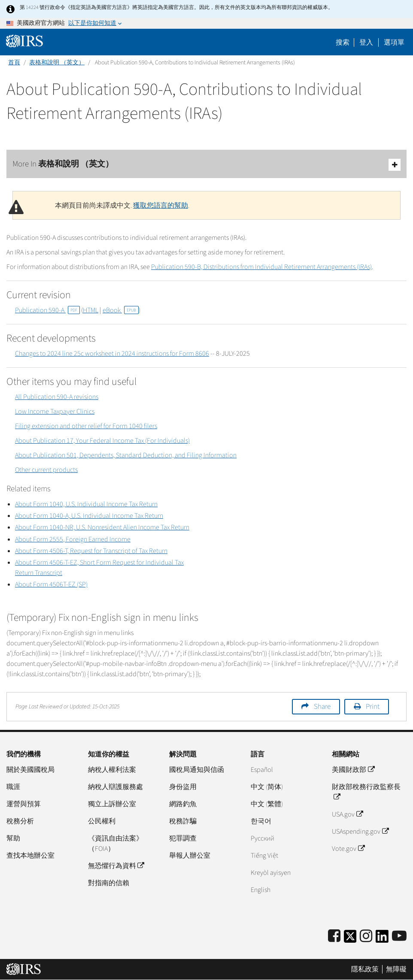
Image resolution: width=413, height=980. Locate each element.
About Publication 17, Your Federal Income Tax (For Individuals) (102, 441)
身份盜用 (183, 787)
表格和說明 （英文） (57, 63)
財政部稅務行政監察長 (366, 792)
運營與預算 (24, 804)
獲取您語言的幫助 (161, 206)
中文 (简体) (267, 787)
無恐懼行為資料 (116, 866)
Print (373, 707)
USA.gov (347, 814)
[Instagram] (366, 936)
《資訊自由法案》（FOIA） (115, 844)
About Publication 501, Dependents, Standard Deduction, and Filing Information (126, 455)
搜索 (343, 42)
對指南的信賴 (109, 883)
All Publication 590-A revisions (57, 397)
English (261, 890)
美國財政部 (353, 770)
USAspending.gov (360, 832)
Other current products (46, 470)
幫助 (13, 838)
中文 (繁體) (267, 804)
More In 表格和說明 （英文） (206, 165)
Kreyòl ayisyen (271, 873)
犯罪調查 (183, 838)
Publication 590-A (47, 310)
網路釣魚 (183, 804)
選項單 (394, 42)
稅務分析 (20, 821)
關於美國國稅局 (30, 770)
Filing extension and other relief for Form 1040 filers (86, 426)
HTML (91, 310)
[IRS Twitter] (350, 939)
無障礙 (396, 969)
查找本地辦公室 (30, 856)
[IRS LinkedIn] (382, 939)
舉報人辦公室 (190, 856)
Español (262, 770)
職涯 (13, 787)
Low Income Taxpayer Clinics (55, 411)
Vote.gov (348, 849)
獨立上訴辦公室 (112, 804)
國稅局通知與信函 (197, 770)
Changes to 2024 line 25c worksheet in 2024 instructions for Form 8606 (112, 354)
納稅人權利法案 (112, 770)
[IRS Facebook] (334, 936)
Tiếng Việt (264, 856)
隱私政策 (365, 969)
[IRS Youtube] (399, 936)
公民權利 (102, 821)
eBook (121, 310)
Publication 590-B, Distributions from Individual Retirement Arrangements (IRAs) (261, 267)
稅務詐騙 (183, 821)
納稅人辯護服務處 (115, 787)
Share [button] (322, 707)
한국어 (261, 821)
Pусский (263, 838)
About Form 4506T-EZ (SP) (51, 584)
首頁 (14, 63)
